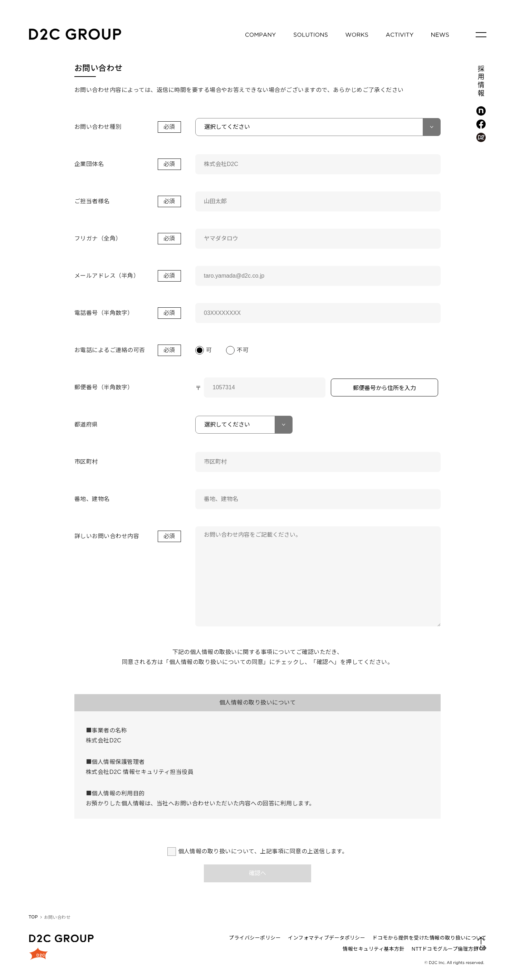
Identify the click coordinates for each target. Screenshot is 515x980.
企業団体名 (89, 164)
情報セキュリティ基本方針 (374, 949)
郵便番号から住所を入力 (384, 388)
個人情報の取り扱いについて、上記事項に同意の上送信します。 (263, 851)
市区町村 (86, 462)
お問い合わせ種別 (98, 127)
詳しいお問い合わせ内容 (107, 536)
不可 (243, 350)
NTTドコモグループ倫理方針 (445, 949)
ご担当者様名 (92, 201)
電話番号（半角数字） (104, 313)
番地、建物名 (92, 499)
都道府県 (86, 425)
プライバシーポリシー (255, 938)
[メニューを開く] (481, 35)
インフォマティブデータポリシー (327, 938)
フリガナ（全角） (98, 238)
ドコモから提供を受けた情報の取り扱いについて (429, 938)
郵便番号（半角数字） (104, 387)
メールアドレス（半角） (107, 276)
